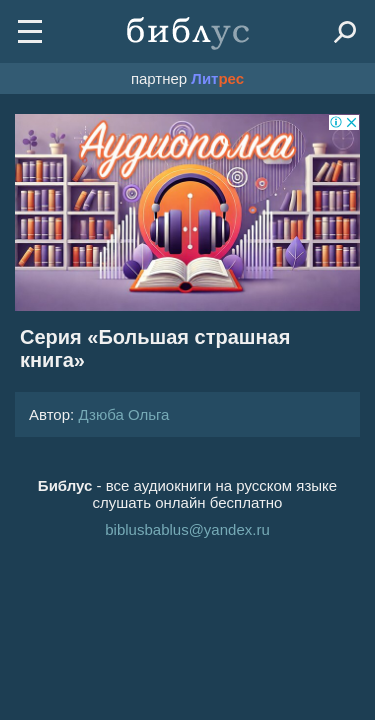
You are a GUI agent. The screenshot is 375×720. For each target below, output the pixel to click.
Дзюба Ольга (123, 414)
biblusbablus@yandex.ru (187, 529)
